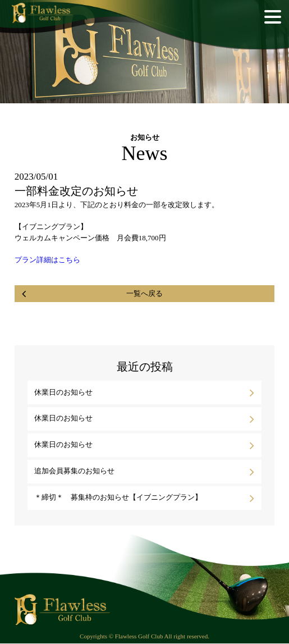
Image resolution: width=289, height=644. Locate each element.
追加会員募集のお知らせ (74, 471)
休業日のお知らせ (63, 392)
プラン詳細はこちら (47, 260)
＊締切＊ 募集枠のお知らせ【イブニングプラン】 (118, 497)
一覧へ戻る (144, 293)
